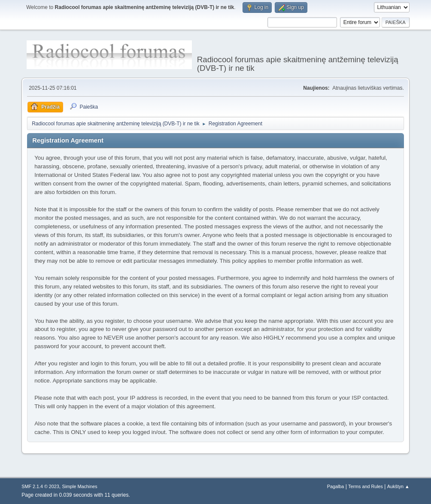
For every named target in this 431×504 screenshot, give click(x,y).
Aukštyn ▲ (398, 486)
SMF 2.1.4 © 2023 (40, 486)
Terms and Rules (366, 486)
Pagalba (336, 486)
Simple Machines (80, 486)
